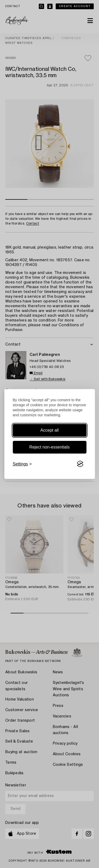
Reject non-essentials (49, 447)
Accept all (49, 430)
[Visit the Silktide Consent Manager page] (80, 464)
